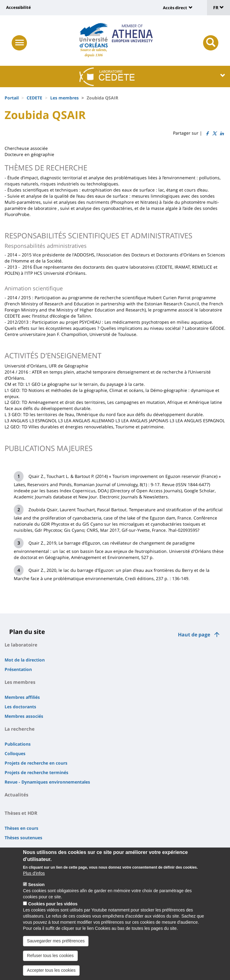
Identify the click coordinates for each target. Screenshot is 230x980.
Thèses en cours (21, 828)
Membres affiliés (22, 697)
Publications (18, 744)
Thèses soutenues (23, 838)
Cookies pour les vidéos (53, 911)
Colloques (15, 753)
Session (36, 892)
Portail (12, 98)
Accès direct (175, 8)
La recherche (20, 729)
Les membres (64, 98)
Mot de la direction (25, 660)
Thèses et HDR (21, 813)
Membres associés (24, 716)
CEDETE (34, 98)
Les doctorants (20, 707)
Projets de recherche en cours (36, 763)
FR (219, 7)
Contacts (15, 850)
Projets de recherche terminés (36, 772)
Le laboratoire (21, 645)
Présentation (18, 669)
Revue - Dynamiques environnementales (47, 782)
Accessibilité (19, 7)
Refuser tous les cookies (50, 963)
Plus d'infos (34, 881)
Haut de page (194, 635)
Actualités (16, 795)
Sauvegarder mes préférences (56, 948)
